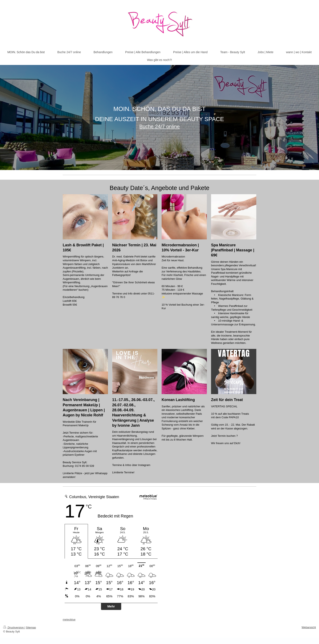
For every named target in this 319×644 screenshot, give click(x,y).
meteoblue (69, 620)
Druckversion (14, 628)
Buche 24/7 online (159, 126)
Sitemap (31, 628)
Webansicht (309, 627)
